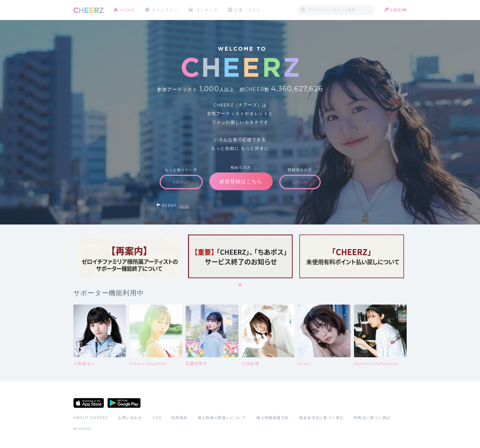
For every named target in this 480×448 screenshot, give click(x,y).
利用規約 (179, 418)
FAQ (157, 418)
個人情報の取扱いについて (222, 418)
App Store (89, 403)
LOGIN (398, 10)
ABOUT (181, 182)
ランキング (207, 10)
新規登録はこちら (241, 181)
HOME (128, 10)
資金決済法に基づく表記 (321, 418)
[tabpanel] (129, 256)
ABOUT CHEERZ (91, 418)
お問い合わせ (130, 418)
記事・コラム (247, 10)
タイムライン (165, 10)
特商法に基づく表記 (372, 418)
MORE (184, 206)
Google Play (124, 403)
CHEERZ (88, 10)
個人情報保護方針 (273, 418)
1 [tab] (240, 285)
